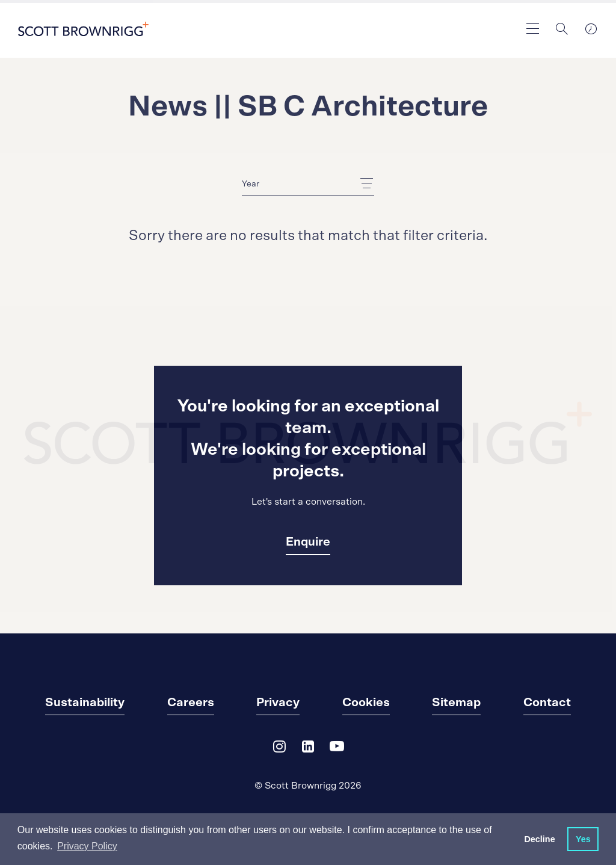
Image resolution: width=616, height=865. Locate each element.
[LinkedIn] (308, 749)
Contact (547, 703)
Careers (191, 703)
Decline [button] (539, 839)
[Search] (562, 29)
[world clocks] (591, 29)
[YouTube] (337, 749)
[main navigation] (533, 29)
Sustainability (85, 703)
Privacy (278, 703)
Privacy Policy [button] (87, 846)
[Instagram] (279, 749)
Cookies (366, 703)
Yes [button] (583, 839)
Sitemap (456, 703)
